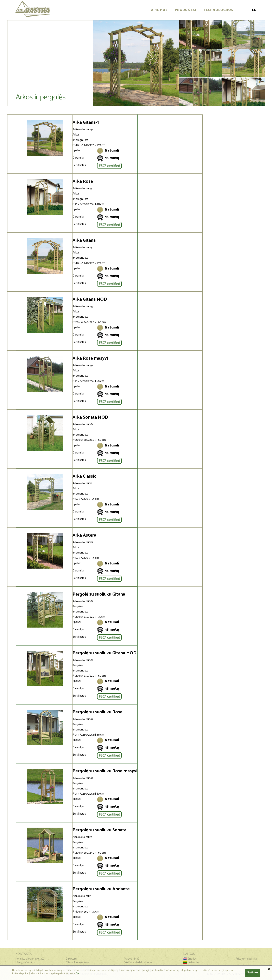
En (254, 10)
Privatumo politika (246, 959)
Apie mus (159, 10)
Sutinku (253, 973)
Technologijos (218, 10)
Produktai (186, 10)
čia (77, 974)
